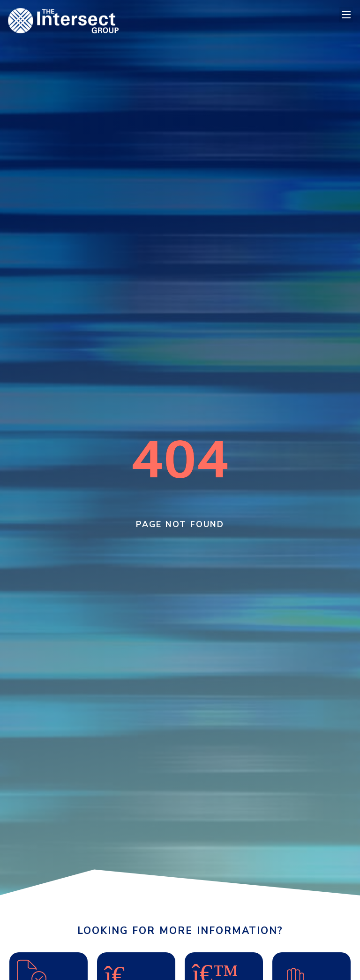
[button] (346, 15)
